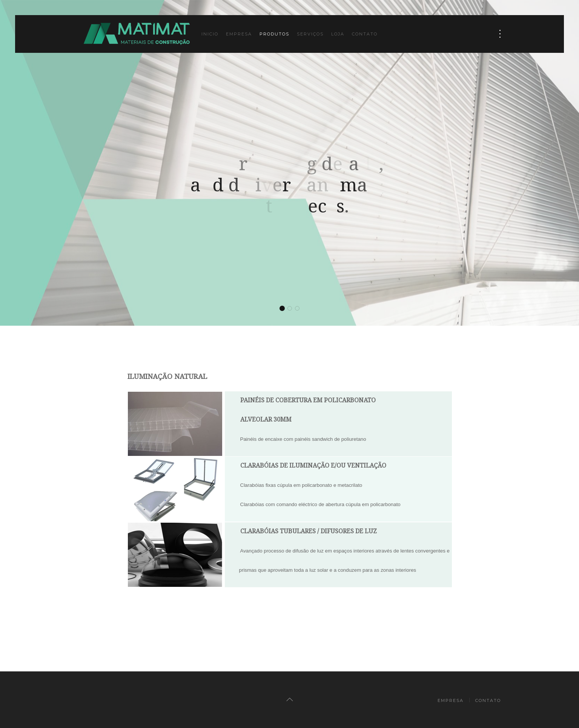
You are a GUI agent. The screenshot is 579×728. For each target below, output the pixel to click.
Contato (365, 34)
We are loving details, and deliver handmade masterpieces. (282, 309)
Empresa (239, 34)
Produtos (274, 34)
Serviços (310, 34)
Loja (338, 34)
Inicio (210, 34)
